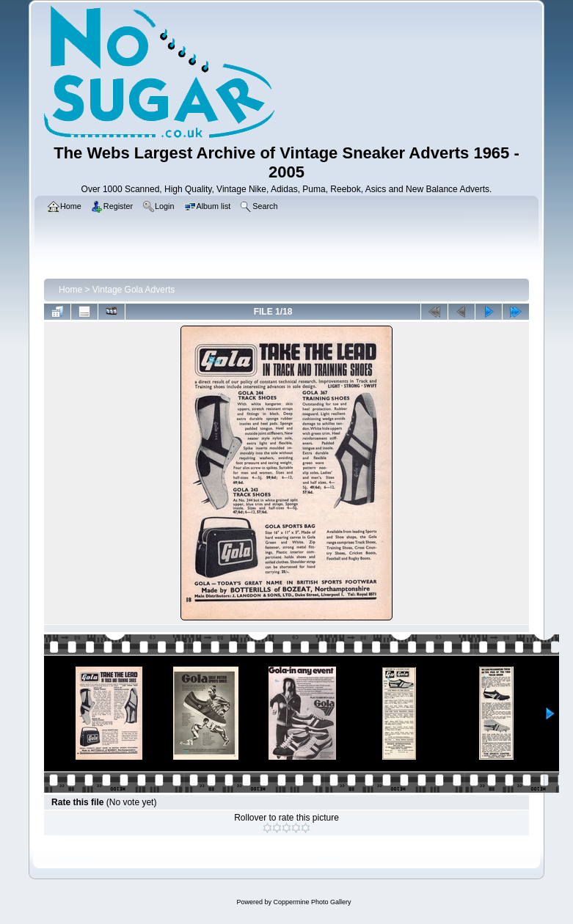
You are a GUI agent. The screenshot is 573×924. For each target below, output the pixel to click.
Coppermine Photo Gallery (312, 902)
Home (70, 290)
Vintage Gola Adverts (134, 290)
